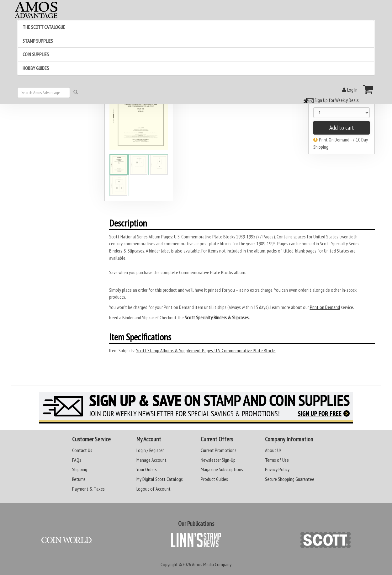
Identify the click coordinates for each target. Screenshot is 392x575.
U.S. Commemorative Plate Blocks (245, 350)
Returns (79, 479)
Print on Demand (325, 307)
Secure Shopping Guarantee (290, 479)
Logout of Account (154, 489)
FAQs (77, 460)
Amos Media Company (212, 564)
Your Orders (147, 469)
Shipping (80, 469)
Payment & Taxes (88, 489)
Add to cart (342, 128)
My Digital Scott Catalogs (160, 479)
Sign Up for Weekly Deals (330, 100)
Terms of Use (277, 460)
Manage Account (151, 460)
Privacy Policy (277, 469)
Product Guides (214, 479)
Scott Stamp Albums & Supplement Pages (175, 350)
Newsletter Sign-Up (218, 460)
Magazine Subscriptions (222, 469)
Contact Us (82, 450)
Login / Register (150, 450)
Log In (350, 90)
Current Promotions (219, 450)
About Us (273, 450)
